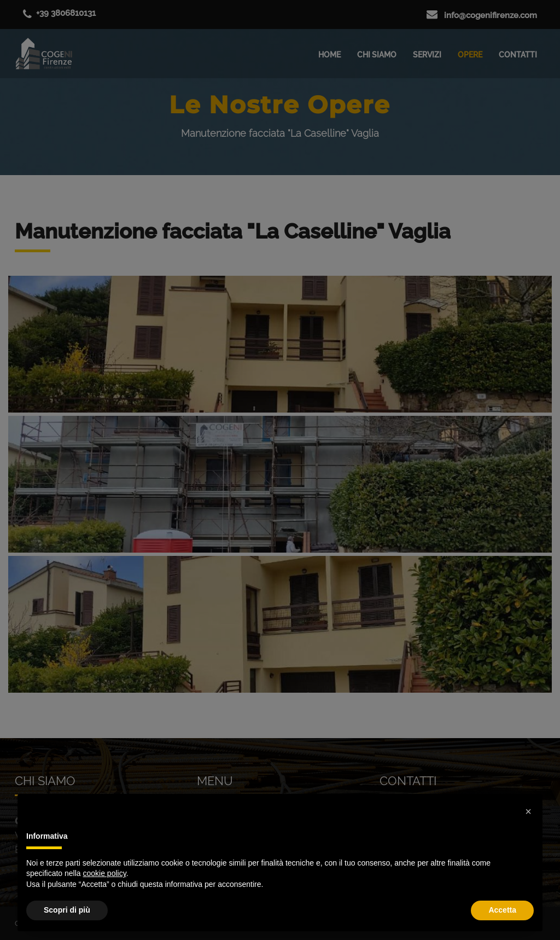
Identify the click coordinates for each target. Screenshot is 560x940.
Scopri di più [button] (67, 910)
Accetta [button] (502, 910)
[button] (528, 811)
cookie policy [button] (105, 873)
